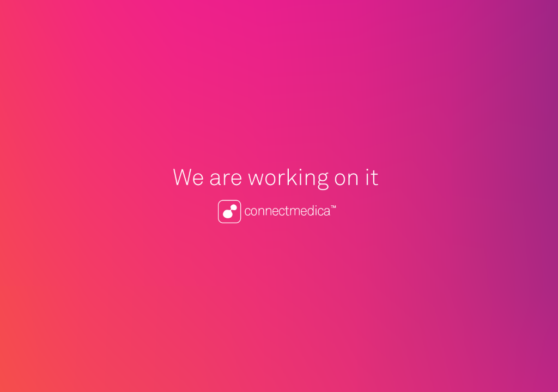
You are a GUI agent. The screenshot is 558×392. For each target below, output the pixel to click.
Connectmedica (279, 196)
